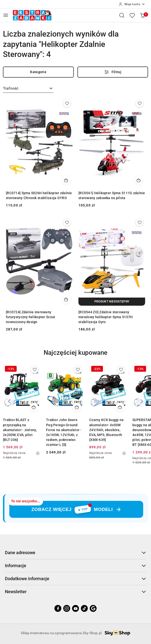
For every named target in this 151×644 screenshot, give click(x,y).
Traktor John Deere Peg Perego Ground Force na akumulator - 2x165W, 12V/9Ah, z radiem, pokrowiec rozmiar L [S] (64, 432)
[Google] (93, 608)
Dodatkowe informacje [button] (75, 579)
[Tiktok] (84, 608)
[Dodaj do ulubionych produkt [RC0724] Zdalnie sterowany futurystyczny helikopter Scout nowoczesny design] (67, 222)
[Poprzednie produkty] (9, 401)
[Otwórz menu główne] (6, 15)
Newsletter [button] (75, 592)
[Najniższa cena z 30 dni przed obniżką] (38, 453)
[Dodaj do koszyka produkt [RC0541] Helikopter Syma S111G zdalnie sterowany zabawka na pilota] (139, 180)
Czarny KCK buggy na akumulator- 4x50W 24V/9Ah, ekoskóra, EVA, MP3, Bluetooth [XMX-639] (106, 430)
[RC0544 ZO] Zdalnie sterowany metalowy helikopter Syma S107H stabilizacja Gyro (106, 317)
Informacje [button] (75, 566)
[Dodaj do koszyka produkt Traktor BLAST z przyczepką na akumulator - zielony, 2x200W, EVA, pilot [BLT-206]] (34, 407)
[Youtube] (75, 608)
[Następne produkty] (142, 401)
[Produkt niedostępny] (112, 302)
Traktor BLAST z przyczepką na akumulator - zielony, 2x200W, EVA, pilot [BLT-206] (20, 430)
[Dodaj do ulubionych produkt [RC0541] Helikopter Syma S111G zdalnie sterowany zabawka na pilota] (139, 103)
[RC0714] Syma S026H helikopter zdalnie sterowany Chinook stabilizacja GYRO (39, 195)
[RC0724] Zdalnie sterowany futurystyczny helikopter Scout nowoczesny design (31, 317)
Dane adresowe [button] (75, 553)
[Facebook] (58, 608)
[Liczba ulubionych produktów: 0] (132, 15)
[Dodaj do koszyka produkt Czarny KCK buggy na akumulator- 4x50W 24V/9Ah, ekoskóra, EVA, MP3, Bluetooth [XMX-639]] (120, 407)
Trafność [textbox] (11, 88)
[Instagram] (67, 608)
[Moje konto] (132, 4)
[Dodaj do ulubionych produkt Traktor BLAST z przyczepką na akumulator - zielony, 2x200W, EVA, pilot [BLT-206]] (35, 370)
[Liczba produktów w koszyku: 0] (142, 15)
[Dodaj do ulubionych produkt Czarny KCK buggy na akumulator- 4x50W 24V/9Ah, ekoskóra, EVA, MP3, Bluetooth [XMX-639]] (121, 370)
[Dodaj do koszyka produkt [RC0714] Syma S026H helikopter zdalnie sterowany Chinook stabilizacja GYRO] (66, 180)
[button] (75, 356)
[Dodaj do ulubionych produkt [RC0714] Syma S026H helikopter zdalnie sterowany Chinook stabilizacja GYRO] (67, 103)
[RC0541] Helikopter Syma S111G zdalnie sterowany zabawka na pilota (112, 195)
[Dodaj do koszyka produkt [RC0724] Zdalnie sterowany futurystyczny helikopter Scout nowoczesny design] (66, 299)
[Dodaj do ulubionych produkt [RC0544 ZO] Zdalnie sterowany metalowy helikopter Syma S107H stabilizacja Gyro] (139, 222)
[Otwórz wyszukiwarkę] (122, 15)
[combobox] (28, 89)
